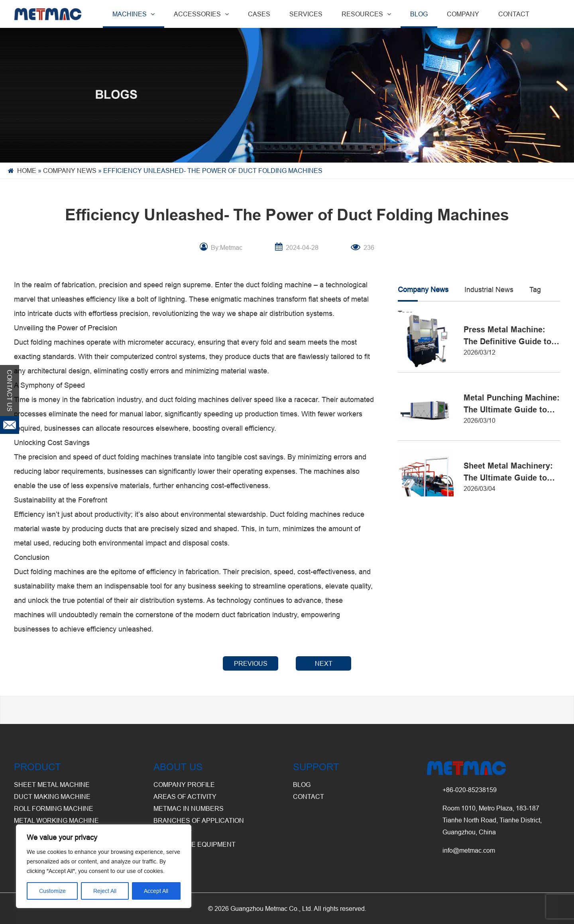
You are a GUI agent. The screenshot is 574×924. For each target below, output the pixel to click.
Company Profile (184, 785)
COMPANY (463, 14)
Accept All (156, 891)
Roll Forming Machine (54, 808)
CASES (259, 14)
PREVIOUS (251, 663)
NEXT (324, 663)
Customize (52, 891)
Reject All (105, 891)
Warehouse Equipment (195, 844)
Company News (70, 171)
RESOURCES (366, 14)
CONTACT (514, 14)
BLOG (419, 14)
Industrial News (489, 289)
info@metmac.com (469, 850)
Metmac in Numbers (189, 808)
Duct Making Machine (52, 796)
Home (27, 171)
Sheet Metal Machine (52, 785)
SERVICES (306, 14)
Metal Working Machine (56, 820)
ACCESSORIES (201, 14)
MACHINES (134, 14)
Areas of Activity (185, 796)
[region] (104, 866)
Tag (535, 289)
